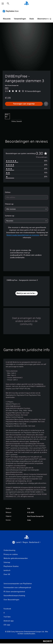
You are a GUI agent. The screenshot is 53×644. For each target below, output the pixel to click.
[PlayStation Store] (11, 11)
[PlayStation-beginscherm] (26, 4)
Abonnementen (44, 19)
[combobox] (26, 197)
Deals (32, 19)
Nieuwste (7, 19)
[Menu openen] (3, 4)
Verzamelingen (20, 19)
